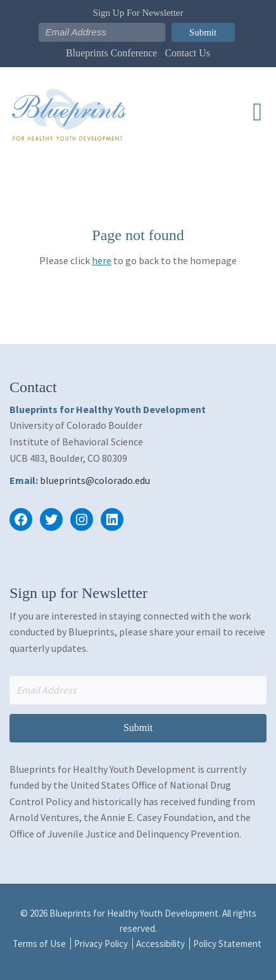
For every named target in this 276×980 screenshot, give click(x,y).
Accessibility (160, 944)
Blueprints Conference (111, 53)
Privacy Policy (101, 944)
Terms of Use (39, 944)
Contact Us (187, 53)
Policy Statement (227, 944)
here (102, 260)
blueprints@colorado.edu (95, 480)
